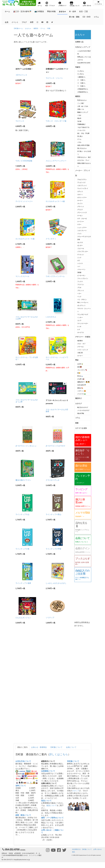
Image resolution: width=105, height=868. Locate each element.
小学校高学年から (83, 92)
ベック (79, 297)
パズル (79, 142)
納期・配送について (23, 815)
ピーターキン (81, 275)
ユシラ (79, 320)
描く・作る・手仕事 (83, 133)
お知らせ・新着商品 (39, 747)
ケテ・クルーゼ (82, 219)
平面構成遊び (81, 124)
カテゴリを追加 (81, 428)
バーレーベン (81, 269)
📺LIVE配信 (39, 11)
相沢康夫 (80, 341)
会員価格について (48, 771)
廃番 (77, 423)
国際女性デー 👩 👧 (83, 382)
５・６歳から (81, 86)
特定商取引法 (76, 849)
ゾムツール (81, 248)
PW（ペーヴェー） (83, 302)
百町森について (56, 747)
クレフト (80, 203)
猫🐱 (79, 373)
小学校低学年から (83, 89)
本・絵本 (73, 11)
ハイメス (80, 263)
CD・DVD (87, 17)
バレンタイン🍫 (82, 370)
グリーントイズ (82, 213)
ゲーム (43, 28)
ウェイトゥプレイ (83, 188)
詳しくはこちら (59, 754)
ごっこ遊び (81, 103)
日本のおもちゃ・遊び (84, 157)
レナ (79, 329)
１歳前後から (81, 77)
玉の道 (79, 121)
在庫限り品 (79, 42)
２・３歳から (81, 80)
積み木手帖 (81, 413)
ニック (79, 258)
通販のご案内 (22, 747)
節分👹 (80, 367)
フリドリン (81, 285)
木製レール (81, 109)
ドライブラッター (83, 251)
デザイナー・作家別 (83, 337)
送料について (21, 786)
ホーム (7, 11)
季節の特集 (51, 11)
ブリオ (79, 288)
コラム (96, 17)
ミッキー (80, 317)
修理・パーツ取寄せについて (52, 818)
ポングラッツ (81, 305)
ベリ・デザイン (82, 300)
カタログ (79, 403)
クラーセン (81, 347)
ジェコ (79, 234)
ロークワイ (81, 332)
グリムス (80, 210)
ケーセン (80, 216)
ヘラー (79, 294)
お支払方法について (23, 761)
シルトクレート (82, 231)
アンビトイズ (81, 183)
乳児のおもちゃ (82, 100)
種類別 (36, 28)
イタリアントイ (82, 186)
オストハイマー (82, 197)
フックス (80, 281)
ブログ (24, 22)
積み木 (79, 118)
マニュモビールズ (83, 314)
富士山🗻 (80, 376)
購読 (74, 852)
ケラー (79, 224)
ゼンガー (80, 245)
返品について (46, 801)
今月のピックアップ (83, 47)
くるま (79, 115)
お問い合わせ (97, 849)
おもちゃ (62, 11)
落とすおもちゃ (82, 148)
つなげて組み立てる (83, 127)
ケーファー (81, 222)
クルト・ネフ (81, 344)
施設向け (79, 398)
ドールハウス (81, 130)
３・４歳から (81, 83)
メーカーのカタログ (83, 410)
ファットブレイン (83, 278)
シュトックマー (82, 227)
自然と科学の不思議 (83, 145)
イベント (15, 22)
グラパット (81, 207)
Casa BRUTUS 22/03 (84, 63)
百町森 (79, 272)
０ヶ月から (81, 71)
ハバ (79, 266)
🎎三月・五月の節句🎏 (22, 11)
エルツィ (80, 194)
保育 (32, 22)
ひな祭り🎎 (81, 379)
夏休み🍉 (80, 388)
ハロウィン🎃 (82, 391)
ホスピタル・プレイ (83, 160)
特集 (49, 28)
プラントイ (81, 291)
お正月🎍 (80, 364)
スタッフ (76, 791)
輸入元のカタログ (83, 407)
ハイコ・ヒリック (83, 350)
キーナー (80, 200)
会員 (7, 22)
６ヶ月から (81, 74)
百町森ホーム (18, 28)
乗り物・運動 (74, 17)
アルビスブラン (82, 180)
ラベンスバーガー (83, 323)
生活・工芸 (83, 11)
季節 (77, 360)
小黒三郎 (80, 353)
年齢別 (78, 67)
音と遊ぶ (80, 136)
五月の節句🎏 (82, 385)
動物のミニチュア (83, 112)
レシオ (79, 326)
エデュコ (80, 191)
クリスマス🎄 (82, 394)
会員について (71, 747)
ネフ (79, 261)
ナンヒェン (81, 254)
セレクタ (80, 242)
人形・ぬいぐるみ (83, 106)
